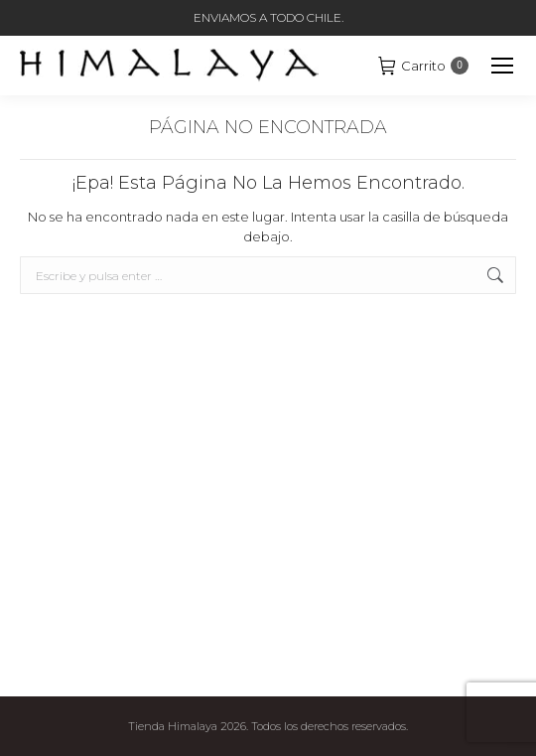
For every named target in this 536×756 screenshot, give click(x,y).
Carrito (423, 66)
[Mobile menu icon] (502, 66)
